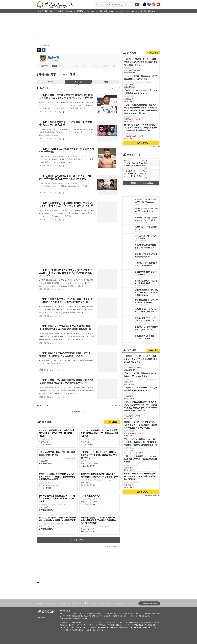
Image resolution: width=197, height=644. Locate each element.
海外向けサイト (106, 603)
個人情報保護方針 (120, 603)
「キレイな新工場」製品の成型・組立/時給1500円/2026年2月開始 (140, 78)
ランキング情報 (73, 66)
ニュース (78, 82)
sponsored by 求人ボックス (112, 546)
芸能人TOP (45, 66)
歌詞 (114, 66)
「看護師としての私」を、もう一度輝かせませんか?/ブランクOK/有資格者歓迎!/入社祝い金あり (141, 62)
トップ (40, 11)
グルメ (111, 11)
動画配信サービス (83, 11)
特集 (106, 82)
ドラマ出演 (95, 66)
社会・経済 (103, 11)
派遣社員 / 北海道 (57, 458)
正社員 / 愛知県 (57, 437)
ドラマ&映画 (59, 11)
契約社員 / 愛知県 (99, 479)
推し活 (143, 11)
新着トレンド (152, 11)
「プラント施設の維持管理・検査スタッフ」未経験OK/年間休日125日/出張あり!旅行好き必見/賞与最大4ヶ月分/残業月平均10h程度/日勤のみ (141, 109)
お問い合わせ (79, 603)
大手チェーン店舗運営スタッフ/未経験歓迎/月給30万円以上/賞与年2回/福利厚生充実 (141, 459)
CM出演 (106, 66)
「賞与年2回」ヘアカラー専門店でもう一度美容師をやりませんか (141, 92)
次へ (116, 88)
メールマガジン (92, 603)
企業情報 (155, 603)
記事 (54, 66)
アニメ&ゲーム (70, 11)
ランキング (135, 11)
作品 (62, 66)
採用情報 (146, 603)
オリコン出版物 (51, 603)
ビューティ (119, 11)
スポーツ (94, 11)
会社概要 (40, 603)
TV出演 (85, 66)
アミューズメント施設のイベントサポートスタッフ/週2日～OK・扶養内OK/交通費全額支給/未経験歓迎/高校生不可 (141, 442)
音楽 (51, 11)
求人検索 (113, 422)
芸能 (46, 11)
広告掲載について (66, 603)
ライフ (127, 11)
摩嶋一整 (53, 58)
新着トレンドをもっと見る (141, 183)
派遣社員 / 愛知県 (99, 459)
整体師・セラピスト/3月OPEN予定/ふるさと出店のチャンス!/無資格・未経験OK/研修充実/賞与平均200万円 (141, 128)
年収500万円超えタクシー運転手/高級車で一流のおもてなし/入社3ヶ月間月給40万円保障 (140, 476)
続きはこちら (80, 540)
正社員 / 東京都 (57, 481)
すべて (51, 82)
